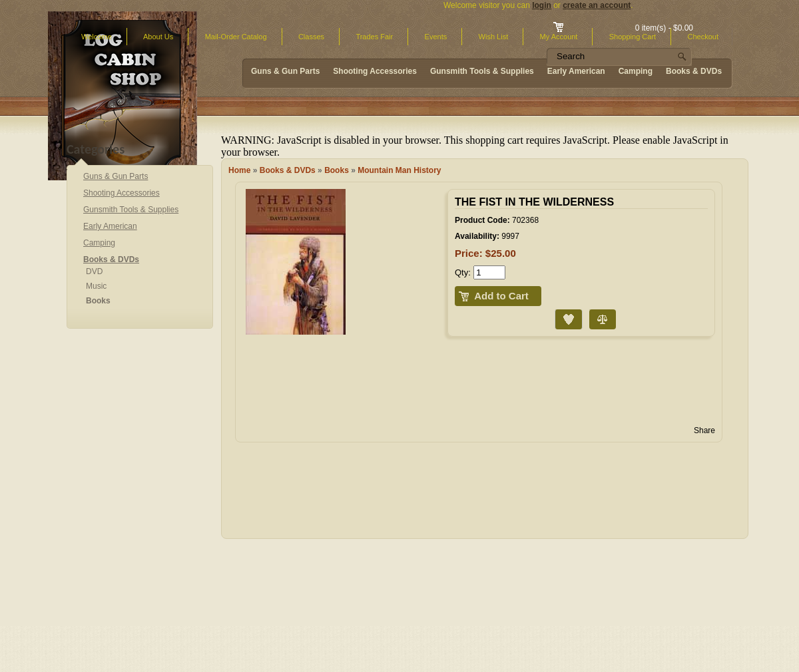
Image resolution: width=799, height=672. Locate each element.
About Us (158, 37)
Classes (311, 37)
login (542, 5)
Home (239, 170)
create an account (597, 5)
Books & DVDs (288, 170)
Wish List (494, 37)
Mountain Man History (399, 170)
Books (337, 170)
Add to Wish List (558, 310)
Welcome (97, 37)
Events (436, 37)
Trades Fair (374, 37)
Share (704, 430)
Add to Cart (501, 296)
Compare (591, 310)
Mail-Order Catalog (236, 37)
